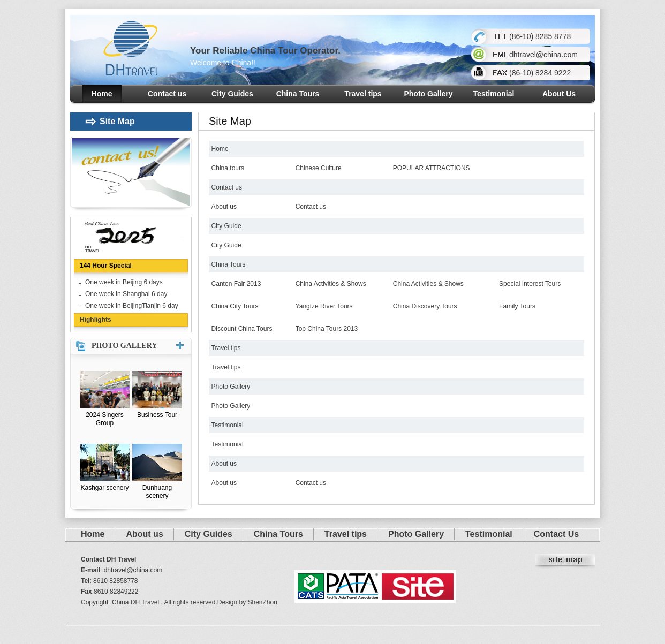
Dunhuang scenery (157, 492)
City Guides (232, 94)
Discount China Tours (242, 329)
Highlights (96, 320)
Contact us (167, 94)
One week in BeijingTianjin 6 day (132, 306)
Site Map (110, 122)
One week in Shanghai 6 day (126, 294)
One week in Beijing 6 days (124, 282)
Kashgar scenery (104, 488)
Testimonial (494, 94)
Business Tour (157, 415)
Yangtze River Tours (324, 306)
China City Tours (235, 306)
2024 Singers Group (105, 419)
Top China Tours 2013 (327, 329)
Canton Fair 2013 (236, 284)
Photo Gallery (428, 94)
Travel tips (363, 94)
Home (102, 94)
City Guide (226, 226)
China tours (228, 168)
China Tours (298, 94)
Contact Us (556, 534)
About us (224, 207)
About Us (559, 94)
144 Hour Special (106, 266)
